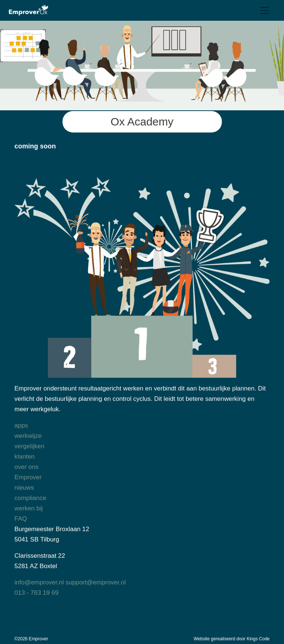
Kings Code (258, 639)
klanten (25, 457)
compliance (30, 498)
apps (21, 425)
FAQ (21, 519)
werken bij (29, 508)
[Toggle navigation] (265, 10)
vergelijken (29, 446)
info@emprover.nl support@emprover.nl (70, 582)
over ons (26, 467)
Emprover (28, 477)
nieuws (24, 488)
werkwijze (28, 436)
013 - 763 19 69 (36, 593)
